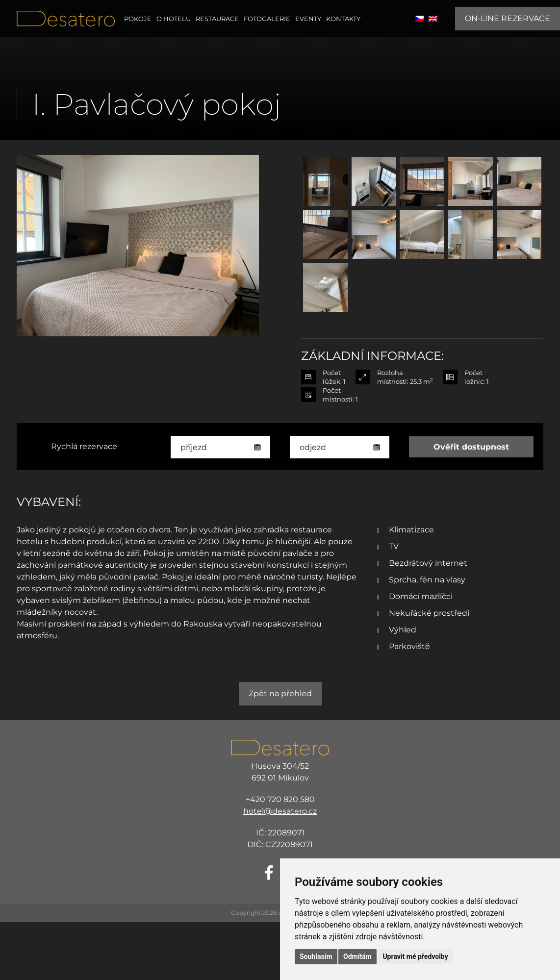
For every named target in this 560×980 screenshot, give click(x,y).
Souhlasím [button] (316, 956)
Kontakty (343, 19)
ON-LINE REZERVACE (508, 18)
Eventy (308, 19)
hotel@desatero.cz (280, 811)
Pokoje (138, 19)
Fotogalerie (267, 19)
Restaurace (217, 19)
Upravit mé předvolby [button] (415, 956)
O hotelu (174, 19)
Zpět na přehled (280, 693)
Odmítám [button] (357, 956)
